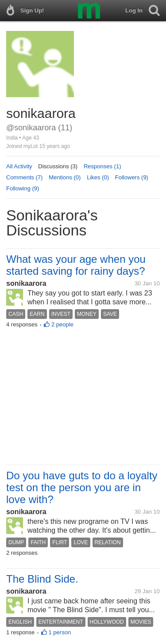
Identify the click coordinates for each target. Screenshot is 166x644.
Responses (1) (102, 166)
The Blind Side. (42, 579)
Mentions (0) (65, 177)
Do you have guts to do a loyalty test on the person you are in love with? (82, 487)
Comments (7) (24, 177)
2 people (62, 324)
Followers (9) (132, 177)
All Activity (19, 166)
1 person (60, 632)
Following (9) (23, 188)
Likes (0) (98, 177)
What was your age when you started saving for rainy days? (76, 265)
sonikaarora (26, 283)
